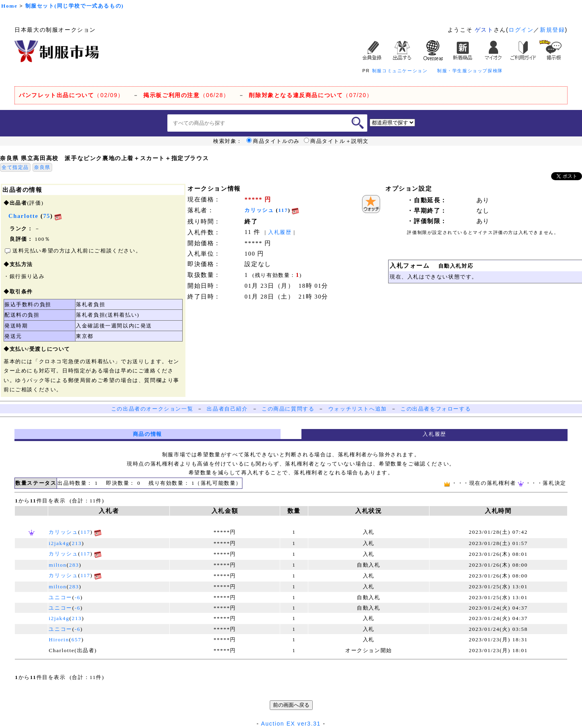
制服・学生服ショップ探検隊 (470, 71)
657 (76, 640)
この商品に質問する (288, 409)
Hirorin (59, 640)
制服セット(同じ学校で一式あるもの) (75, 6)
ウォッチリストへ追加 (358, 409)
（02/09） (71, 95)
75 (47, 216)
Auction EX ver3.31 (291, 724)
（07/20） (311, 95)
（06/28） (186, 95)
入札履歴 (280, 232)
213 (77, 543)
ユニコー (60, 597)
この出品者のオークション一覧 (152, 409)
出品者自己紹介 (227, 409)
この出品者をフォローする (436, 409)
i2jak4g (59, 543)
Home (9, 6)
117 (283, 210)
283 (74, 565)
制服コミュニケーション (400, 71)
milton (57, 565)
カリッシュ (259, 210)
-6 (77, 597)
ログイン (521, 30)
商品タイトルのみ (273, 141)
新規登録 (552, 30)
